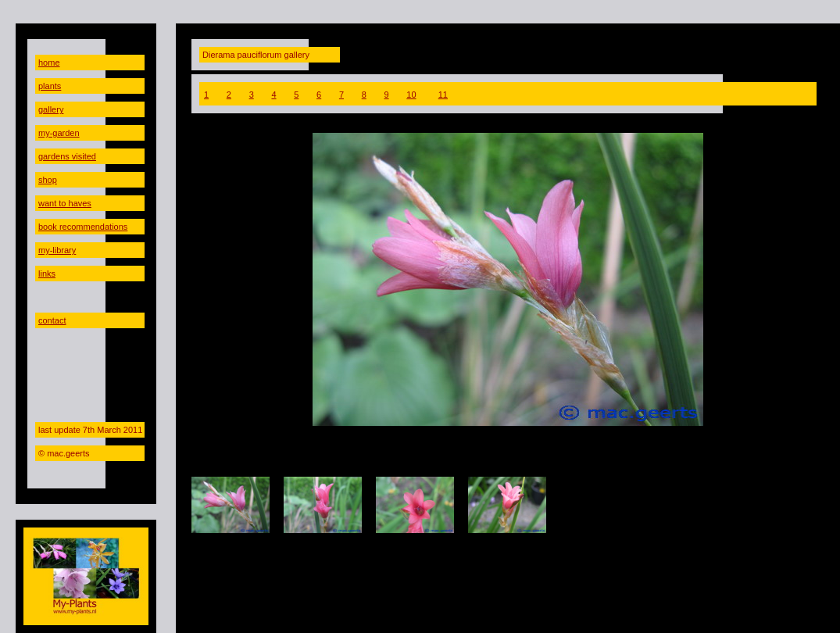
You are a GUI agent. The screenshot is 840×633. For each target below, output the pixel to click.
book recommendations (83, 227)
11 (443, 95)
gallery (51, 109)
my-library (57, 250)
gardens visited (67, 156)
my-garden (59, 133)
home (49, 63)
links (47, 274)
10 (411, 95)
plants (50, 86)
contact (52, 320)
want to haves (65, 203)
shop (48, 180)
